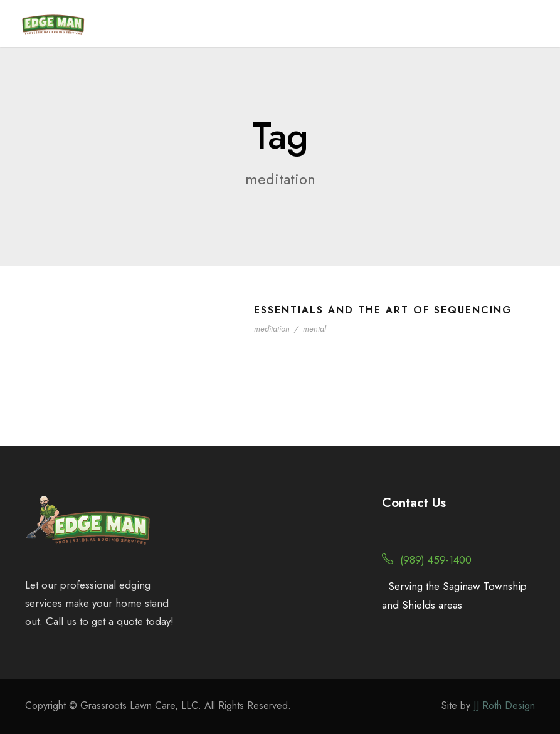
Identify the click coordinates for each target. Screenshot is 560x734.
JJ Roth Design (504, 705)
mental (314, 329)
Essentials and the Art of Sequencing (383, 310)
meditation (272, 329)
